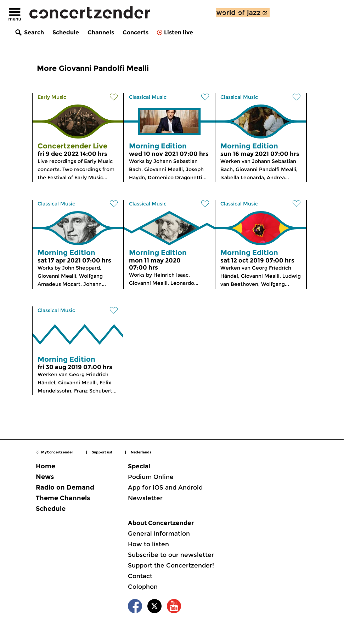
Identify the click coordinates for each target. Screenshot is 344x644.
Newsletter (145, 498)
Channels (101, 32)
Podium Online (151, 477)
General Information (159, 533)
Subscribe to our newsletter (171, 555)
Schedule (66, 32)
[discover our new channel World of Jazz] (243, 13)
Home (46, 466)
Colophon (143, 587)
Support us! (102, 452)
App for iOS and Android (165, 487)
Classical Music (148, 97)
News (45, 477)
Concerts (136, 32)
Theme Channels (63, 498)
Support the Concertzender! (171, 565)
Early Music (52, 97)
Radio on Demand (65, 487)
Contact (140, 576)
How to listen (148, 544)
